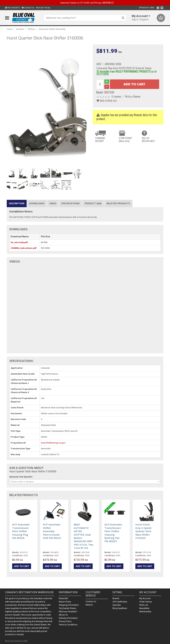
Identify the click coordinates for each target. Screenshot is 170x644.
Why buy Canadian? (68, 611)
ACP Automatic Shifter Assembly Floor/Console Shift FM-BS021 (52, 531)
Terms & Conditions (68, 625)
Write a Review (133, 96)
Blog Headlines (120, 608)
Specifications (70, 203)
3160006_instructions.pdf (24, 248)
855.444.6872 (12, 8)
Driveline (20, 29)
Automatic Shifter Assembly (52, 29)
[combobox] (85, 482)
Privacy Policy (65, 621)
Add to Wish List (107, 100)
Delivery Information (68, 618)
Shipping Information (69, 605)
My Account (145, 598)
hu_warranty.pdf (19, 242)
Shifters (32, 29)
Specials (117, 605)
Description (17, 203)
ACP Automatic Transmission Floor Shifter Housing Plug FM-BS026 (21, 531)
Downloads (37, 203)
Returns (89, 605)
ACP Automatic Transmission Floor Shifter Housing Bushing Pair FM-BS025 (113, 533)
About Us (63, 615)
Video (53, 203)
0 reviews (116, 96)
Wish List (144, 605)
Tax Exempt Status (67, 608)
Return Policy (65, 602)
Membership (145, 611)
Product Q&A (93, 203)
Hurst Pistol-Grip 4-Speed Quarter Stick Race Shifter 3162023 (143, 531)
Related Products (118, 203)
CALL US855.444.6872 (148, 139)
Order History (146, 602)
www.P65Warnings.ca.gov (53, 443)
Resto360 (63, 598)
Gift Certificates (120, 602)
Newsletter (144, 608)
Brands (116, 598)
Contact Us (28, 8)
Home (10, 29)
